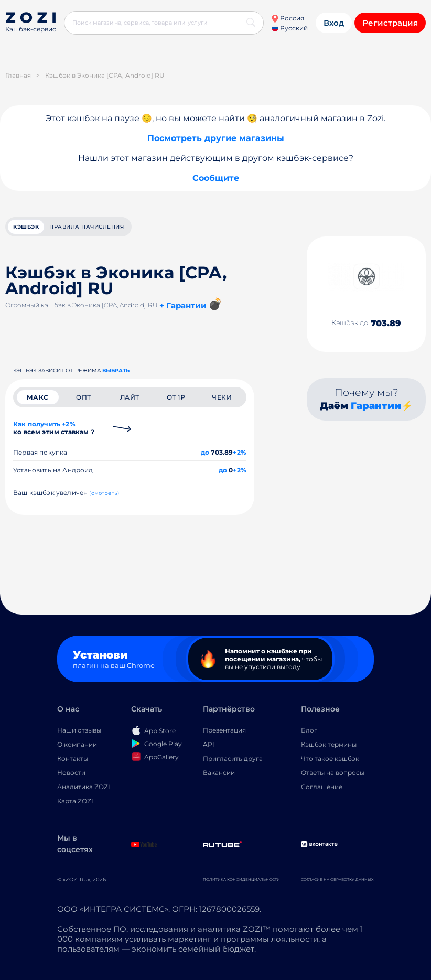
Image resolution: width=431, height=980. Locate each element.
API (209, 744)
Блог (309, 730)
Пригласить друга (233, 758)
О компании (77, 744)
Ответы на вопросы (333, 773)
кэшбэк (26, 227)
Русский (290, 28)
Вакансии (219, 773)
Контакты (73, 758)
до (205, 452)
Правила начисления (87, 227)
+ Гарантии (183, 305)
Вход (334, 23)
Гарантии (376, 406)
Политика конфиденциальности (241, 880)
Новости (71, 773)
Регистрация (390, 23)
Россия (288, 18)
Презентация (224, 730)
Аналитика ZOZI (84, 787)
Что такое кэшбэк (330, 758)
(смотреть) (104, 493)
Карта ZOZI (75, 801)
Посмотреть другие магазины (216, 138)
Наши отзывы (79, 730)
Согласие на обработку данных (337, 880)
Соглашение (322, 787)
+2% (240, 452)
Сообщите (216, 178)
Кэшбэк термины (329, 744)
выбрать (116, 370)
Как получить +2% (54, 428)
